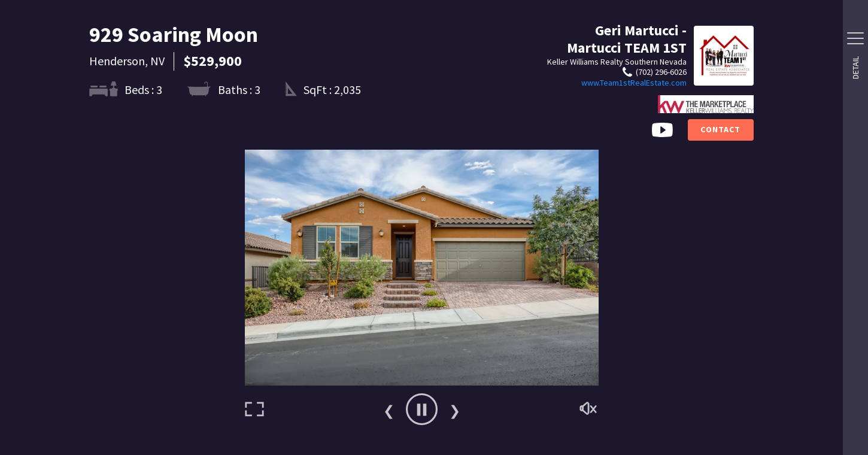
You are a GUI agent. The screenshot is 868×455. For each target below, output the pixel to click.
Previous (389, 409)
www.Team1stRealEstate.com (634, 83)
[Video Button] (662, 130)
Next (454, 409)
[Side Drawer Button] (855, 38)
